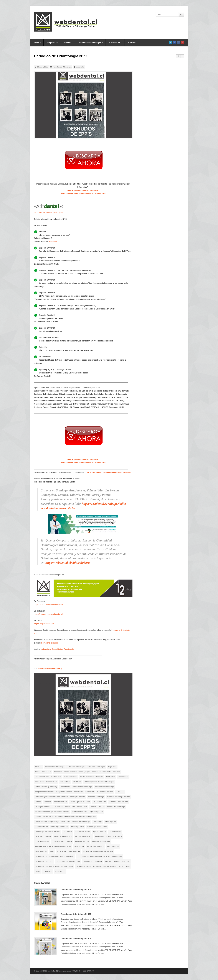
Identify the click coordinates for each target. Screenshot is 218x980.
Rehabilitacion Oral (82, 841)
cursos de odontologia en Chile (118, 797)
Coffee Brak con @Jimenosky (46, 787)
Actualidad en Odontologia (55, 767)
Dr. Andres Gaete (99, 802)
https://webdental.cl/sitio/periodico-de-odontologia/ (109, 472)
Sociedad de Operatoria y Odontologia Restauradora (55, 856)
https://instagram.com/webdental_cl (48, 614)
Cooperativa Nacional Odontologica (70, 792)
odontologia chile (41, 827)
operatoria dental (100, 832)
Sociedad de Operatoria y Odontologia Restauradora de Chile (100, 856)
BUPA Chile (111, 777)
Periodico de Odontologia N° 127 (76, 914)
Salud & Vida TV (113, 846)
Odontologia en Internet (59, 827)
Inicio (38, 43)
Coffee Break (65, 787)
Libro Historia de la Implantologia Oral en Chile (52, 822)
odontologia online (78, 827)
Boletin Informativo (70, 777)
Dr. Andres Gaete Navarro (118, 802)
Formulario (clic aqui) (50, 643)
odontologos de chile (83, 832)
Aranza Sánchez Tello (43, 772)
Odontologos (68, 832)
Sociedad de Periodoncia (92, 861)
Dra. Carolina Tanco (80, 807)
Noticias (67, 43)
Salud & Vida (79, 846)
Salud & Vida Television (95, 846)
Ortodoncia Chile (115, 832)
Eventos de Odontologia (116, 807)
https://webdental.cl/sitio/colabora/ (68, 563)
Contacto (132, 43)
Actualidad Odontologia (76, 767)
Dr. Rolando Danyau (62, 807)
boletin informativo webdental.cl (92, 777)
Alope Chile (112, 767)
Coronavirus (90, 792)
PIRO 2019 (117, 836)
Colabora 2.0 (115, 43)
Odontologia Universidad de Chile (48, 832)
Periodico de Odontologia (91, 43)
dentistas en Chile (60, 802)
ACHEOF (39, 767)
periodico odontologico (84, 836)
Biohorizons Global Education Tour (48, 777)
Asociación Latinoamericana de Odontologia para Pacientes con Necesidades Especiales (87, 772)
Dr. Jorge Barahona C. (43, 807)
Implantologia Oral (96, 812)
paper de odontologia (43, 836)
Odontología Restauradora (97, 827)
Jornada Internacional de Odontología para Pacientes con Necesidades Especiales (66, 817)
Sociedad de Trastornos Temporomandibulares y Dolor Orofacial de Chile (103, 866)
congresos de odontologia (104, 787)
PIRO (108, 836)
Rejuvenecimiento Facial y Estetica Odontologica (53, 846)
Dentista (38, 802)
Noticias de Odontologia (81, 822)
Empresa (53, 43)
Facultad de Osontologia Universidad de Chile (52, 812)
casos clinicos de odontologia (46, 782)
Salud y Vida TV (41, 851)
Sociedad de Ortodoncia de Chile (68, 861)
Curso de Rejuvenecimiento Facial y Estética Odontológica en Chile (60, 797)
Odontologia (97, 822)
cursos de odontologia (96, 797)
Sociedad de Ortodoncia (44, 861)
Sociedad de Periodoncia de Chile (117, 861)
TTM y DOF (48, 871)
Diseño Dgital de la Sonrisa (80, 802)
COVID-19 (120, 792)
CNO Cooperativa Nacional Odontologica (99, 782)
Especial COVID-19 (97, 807)
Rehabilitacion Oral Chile (101, 841)
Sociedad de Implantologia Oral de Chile (98, 851)
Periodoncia (99, 836)
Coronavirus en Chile (105, 792)
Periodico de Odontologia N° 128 (76, 890)
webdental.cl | (60, 871)
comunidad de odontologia (82, 787)
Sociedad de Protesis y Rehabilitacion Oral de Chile (54, 866)
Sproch (38, 871)
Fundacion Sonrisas (79, 812)
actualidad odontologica (96, 767)
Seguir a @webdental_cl (44, 624)
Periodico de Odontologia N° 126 (76, 939)
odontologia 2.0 (111, 822)
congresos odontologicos (44, 792)
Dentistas (48, 802)
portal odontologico (42, 841)
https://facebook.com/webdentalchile (49, 605)
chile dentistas (65, 782)
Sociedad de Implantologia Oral (69, 851)
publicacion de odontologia (62, 841)
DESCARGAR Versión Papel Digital (48, 213)
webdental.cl (80, 67)
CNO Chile (77, 782)
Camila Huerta (123, 777)
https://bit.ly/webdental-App (50, 668)
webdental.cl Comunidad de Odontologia (57, 649)
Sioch (52, 851)
